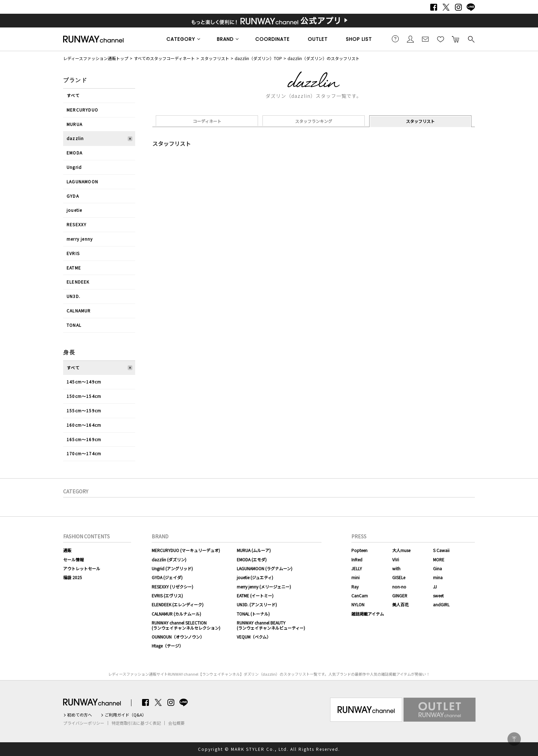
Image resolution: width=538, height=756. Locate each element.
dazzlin (75, 138)
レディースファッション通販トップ (96, 58)
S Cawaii (441, 550)
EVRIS (73, 253)
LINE (471, 7)
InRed (357, 559)
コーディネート (207, 121)
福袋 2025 (73, 577)
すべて (73, 95)
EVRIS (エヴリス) (167, 595)
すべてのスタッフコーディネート (164, 58)
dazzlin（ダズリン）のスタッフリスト (324, 58)
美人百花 (400, 604)
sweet (438, 595)
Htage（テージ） (167, 646)
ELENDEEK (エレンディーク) (178, 604)
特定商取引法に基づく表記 (136, 723)
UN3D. (73, 296)
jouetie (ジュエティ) (255, 577)
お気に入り (441, 39)
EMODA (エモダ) (252, 559)
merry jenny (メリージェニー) (264, 587)
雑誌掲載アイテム (368, 614)
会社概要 (176, 723)
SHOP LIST (359, 39)
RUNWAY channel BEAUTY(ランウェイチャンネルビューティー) (271, 625)
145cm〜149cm (84, 382)
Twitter (446, 7)
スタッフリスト (215, 58)
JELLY (357, 568)
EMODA (74, 153)
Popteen (359, 550)
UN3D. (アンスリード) (257, 604)
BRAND (225, 39)
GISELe (399, 577)
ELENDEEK (78, 282)
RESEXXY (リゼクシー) (172, 587)
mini (355, 577)
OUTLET (318, 39)
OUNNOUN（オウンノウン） (178, 637)
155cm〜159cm (84, 410)
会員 (410, 39)
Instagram (458, 7)
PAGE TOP (514, 739)
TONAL (74, 325)
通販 (67, 550)
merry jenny (80, 239)
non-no (399, 587)
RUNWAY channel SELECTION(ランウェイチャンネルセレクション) (186, 625)
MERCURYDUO (82, 110)
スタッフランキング (314, 121)
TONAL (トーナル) (253, 614)
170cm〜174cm (84, 453)
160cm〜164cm (84, 425)
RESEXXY (77, 224)
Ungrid (74, 167)
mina (438, 577)
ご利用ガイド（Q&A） (125, 715)
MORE (439, 559)
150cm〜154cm (84, 396)
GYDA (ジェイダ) (167, 577)
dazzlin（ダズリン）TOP (258, 58)
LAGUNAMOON (82, 181)
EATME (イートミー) (255, 595)
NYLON (358, 604)
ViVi (396, 559)
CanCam (360, 595)
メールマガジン (425, 39)
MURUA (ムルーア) (254, 550)
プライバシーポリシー (84, 723)
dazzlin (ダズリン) (169, 559)
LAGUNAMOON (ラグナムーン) (265, 568)
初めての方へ (80, 715)
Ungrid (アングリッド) (172, 568)
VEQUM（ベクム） (254, 637)
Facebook (434, 7)
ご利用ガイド (395, 39)
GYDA (73, 196)
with (396, 568)
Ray (355, 587)
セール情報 (73, 559)
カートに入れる (456, 39)
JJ (435, 587)
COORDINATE (272, 39)
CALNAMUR (79, 311)
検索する (471, 39)
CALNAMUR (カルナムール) (176, 614)
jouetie (74, 210)
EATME (74, 268)
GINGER (400, 595)
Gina (437, 568)
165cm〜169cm (84, 439)
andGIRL (441, 604)
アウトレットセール (82, 568)
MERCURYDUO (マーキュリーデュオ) (186, 550)
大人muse (401, 550)
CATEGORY (181, 39)
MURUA (74, 124)
